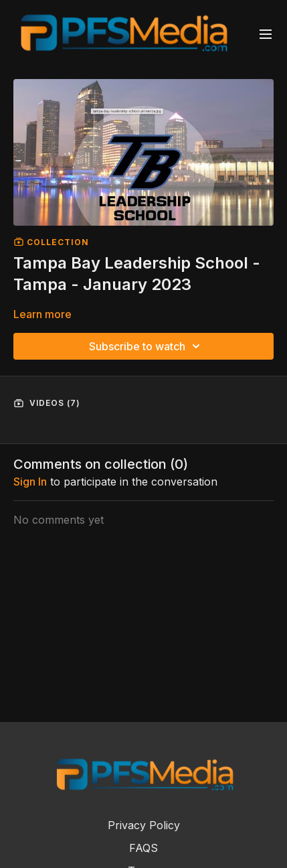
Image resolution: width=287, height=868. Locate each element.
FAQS (143, 848)
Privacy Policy (144, 825)
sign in (30, 482)
